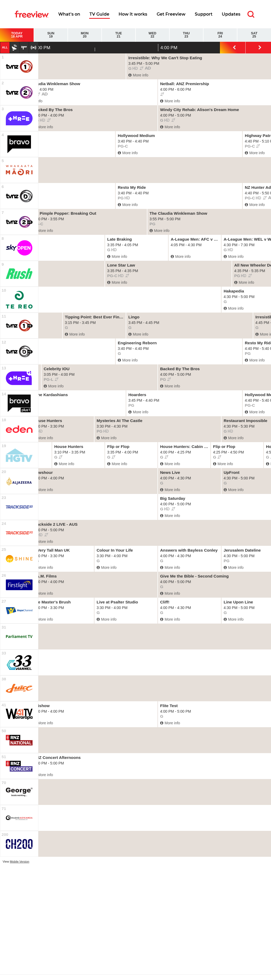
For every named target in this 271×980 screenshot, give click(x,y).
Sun (51, 35)
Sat (254, 35)
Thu (186, 35)
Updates (231, 14)
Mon (85, 35)
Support (204, 14)
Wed (152, 35)
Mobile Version (19, 862)
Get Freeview (171, 14)
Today (17, 35)
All (5, 47)
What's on (69, 14)
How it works (133, 14)
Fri (220, 35)
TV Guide (99, 14)
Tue (119, 35)
